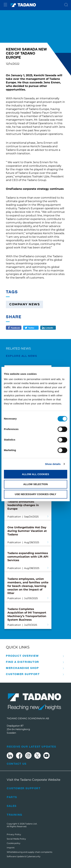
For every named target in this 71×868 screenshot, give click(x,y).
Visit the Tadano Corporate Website (34, 780)
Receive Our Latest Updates (31, 746)
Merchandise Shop (22, 668)
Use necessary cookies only (35, 494)
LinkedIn (49, 328)
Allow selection (35, 484)
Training (15, 815)
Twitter (31, 328)
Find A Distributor (23, 662)
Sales (12, 806)
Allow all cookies (35, 474)
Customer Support (23, 674)
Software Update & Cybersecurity (24, 856)
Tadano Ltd (31, 824)
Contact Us (17, 764)
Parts (12, 797)
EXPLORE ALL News (22, 356)
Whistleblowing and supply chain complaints (30, 852)
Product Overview (22, 656)
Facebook (15, 328)
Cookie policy (14, 843)
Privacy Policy (14, 834)
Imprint (11, 848)
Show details (53, 464)
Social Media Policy (16, 839)
